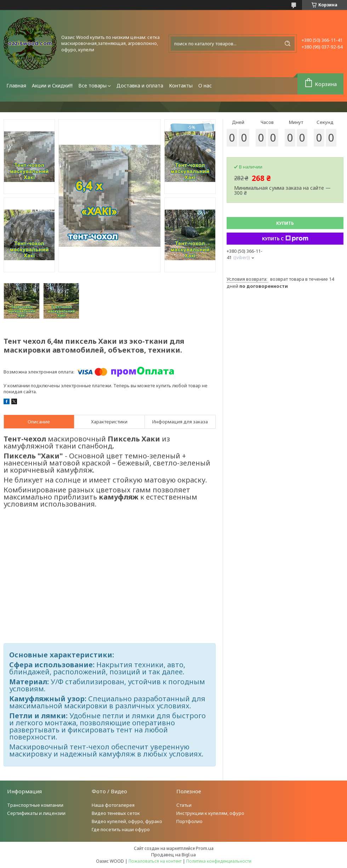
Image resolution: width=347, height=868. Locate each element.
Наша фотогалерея (113, 805)
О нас (205, 85)
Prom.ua (205, 848)
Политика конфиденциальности (219, 861)
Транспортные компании (35, 805)
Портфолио (189, 821)
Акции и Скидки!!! (52, 85)
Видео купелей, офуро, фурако (127, 821)
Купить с (285, 239)
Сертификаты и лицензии (36, 813)
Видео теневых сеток (116, 813)
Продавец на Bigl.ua (173, 855)
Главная (16, 85)
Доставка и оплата (140, 85)
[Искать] (288, 44)
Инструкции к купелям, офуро (210, 813)
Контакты (181, 85)
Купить (285, 223)
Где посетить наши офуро (121, 829)
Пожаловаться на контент (155, 861)
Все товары (92, 85)
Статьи (184, 805)
